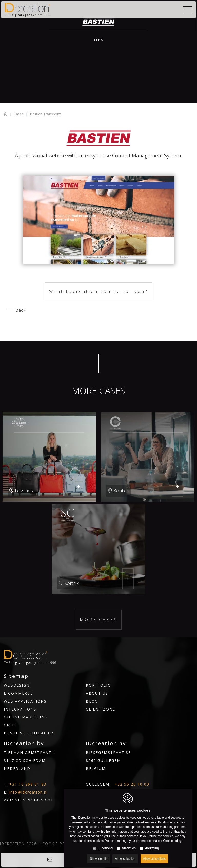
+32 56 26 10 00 (132, 784)
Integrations (20, 709)
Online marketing (26, 717)
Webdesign (17, 685)
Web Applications (25, 701)
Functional (105, 844)
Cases (19, 114)
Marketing (152, 844)
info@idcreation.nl (28, 792)
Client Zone (101, 709)
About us (97, 693)
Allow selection (125, 854)
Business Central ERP (30, 733)
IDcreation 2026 (18, 844)
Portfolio (98, 685)
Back (20, 310)
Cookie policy (58, 844)
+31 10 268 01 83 (28, 784)
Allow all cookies (154, 854)
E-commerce (18, 693)
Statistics (129, 844)
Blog (92, 701)
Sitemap (16, 676)
